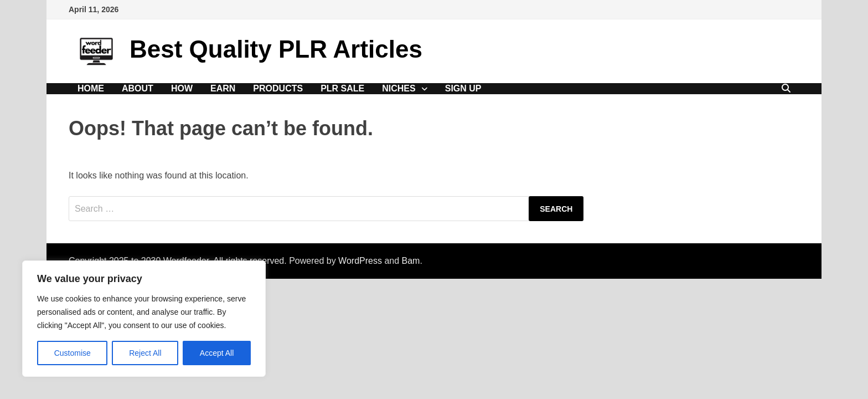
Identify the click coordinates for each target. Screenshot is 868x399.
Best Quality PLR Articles (276, 49)
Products (278, 88)
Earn (223, 88)
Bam (411, 261)
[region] (144, 319)
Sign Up (463, 88)
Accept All (217, 353)
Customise (73, 353)
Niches (399, 88)
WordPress (360, 261)
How (182, 88)
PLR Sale (342, 88)
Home (91, 88)
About (138, 88)
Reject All (145, 353)
